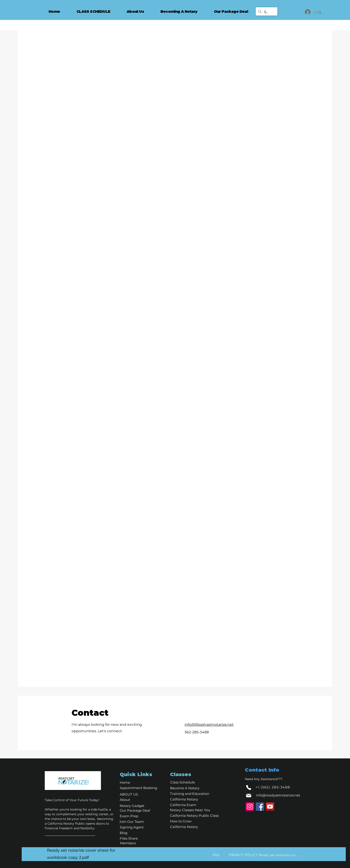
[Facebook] (260, 807)
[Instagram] (250, 807)
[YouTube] (270, 807)
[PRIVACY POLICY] (243, 855)
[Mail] (249, 796)
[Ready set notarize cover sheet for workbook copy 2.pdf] (280, 855)
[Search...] (266, 12)
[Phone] (249, 787)
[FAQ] (216, 855)
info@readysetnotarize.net (278, 795)
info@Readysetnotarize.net (209, 725)
